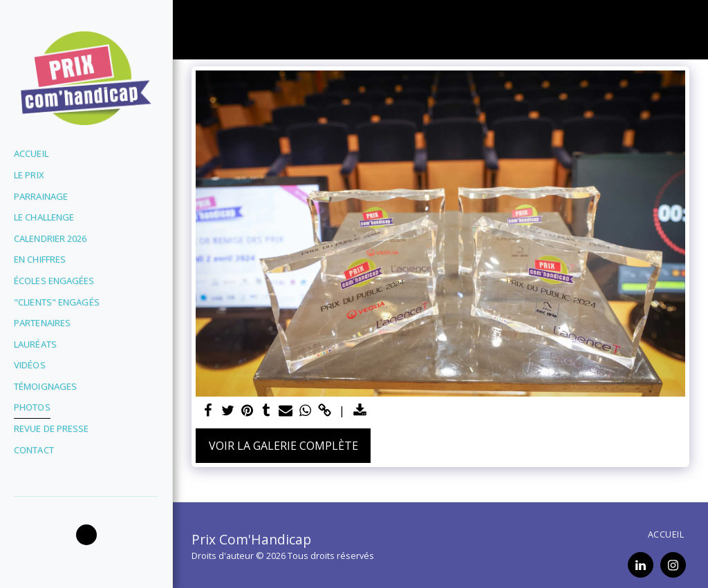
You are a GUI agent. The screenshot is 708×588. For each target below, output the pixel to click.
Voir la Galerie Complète (283, 446)
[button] (86, 535)
